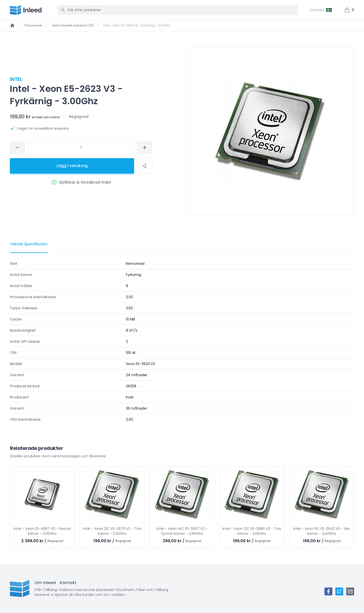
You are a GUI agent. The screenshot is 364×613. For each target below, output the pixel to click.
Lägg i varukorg (72, 166)
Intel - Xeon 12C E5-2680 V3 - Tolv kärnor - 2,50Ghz (252, 531)
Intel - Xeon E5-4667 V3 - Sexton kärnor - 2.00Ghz (42, 531)
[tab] (29, 244)
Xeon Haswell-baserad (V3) (73, 25)
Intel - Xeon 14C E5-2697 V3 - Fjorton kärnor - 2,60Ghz (182, 531)
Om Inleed (45, 583)
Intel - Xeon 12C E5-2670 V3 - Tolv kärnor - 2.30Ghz (112, 531)
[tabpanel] (182, 342)
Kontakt (68, 583)
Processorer (33, 25)
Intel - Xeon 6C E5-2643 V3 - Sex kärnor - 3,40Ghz (322, 531)
